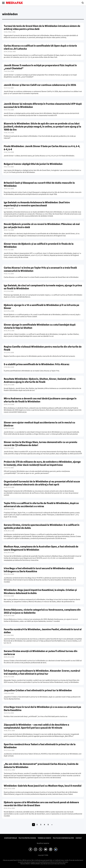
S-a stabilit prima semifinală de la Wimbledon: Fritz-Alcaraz (37, 364)
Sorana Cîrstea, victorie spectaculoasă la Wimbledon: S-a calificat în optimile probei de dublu (42, 526)
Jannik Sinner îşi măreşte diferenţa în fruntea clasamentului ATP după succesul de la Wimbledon (43, 105)
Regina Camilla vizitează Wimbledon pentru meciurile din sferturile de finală (43, 348)
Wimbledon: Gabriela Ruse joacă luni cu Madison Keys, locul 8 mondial (43, 786)
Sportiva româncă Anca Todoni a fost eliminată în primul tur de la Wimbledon (40, 746)
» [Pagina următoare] (52, 825)
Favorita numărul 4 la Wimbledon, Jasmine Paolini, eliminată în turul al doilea (43, 631)
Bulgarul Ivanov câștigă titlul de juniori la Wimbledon (33, 164)
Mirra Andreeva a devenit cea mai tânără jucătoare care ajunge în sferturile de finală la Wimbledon (40, 400)
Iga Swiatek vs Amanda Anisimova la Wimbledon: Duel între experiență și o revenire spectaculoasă (37, 204)
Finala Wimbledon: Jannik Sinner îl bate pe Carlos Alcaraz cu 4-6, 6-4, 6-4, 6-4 (42, 148)
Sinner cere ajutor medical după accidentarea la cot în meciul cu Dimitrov (39, 424)
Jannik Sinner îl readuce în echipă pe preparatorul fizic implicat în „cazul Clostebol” (40, 67)
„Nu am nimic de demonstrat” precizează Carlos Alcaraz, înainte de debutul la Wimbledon (41, 765)
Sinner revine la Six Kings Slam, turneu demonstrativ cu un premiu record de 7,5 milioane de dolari (41, 444)
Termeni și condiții (44, 838)
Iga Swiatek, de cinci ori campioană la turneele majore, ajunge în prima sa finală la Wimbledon (43, 287)
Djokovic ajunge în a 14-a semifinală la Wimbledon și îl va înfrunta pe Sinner (41, 307)
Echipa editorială (11, 838)
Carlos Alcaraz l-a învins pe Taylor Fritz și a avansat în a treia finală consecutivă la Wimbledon (40, 269)
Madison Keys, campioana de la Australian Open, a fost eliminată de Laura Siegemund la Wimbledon (41, 548)
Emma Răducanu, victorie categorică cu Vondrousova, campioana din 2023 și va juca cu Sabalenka (42, 611)
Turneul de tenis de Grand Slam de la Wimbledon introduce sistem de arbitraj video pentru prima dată (42, 27)
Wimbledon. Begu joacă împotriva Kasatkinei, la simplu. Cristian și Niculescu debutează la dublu (40, 591)
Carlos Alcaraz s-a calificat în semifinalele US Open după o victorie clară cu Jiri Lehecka (40, 47)
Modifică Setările (43, 843)
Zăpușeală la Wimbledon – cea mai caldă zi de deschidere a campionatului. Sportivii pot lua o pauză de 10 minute (36, 726)
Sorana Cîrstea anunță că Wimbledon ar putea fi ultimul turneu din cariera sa (41, 653)
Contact (79, 838)
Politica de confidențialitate (63, 838)
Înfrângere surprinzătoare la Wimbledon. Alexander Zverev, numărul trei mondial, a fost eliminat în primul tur (42, 672)
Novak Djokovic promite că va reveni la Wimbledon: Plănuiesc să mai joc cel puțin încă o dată (42, 226)
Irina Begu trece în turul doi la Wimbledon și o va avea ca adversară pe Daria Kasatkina (42, 708)
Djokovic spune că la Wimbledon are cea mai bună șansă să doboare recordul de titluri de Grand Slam (41, 804)
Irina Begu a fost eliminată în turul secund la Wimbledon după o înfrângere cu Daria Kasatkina (39, 570)
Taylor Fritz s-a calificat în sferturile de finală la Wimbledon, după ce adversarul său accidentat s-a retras (41, 505)
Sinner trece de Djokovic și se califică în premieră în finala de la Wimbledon (39, 245)
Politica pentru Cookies (27, 838)
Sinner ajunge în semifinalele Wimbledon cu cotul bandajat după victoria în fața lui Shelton (40, 326)
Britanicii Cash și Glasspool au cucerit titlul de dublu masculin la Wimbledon (39, 184)
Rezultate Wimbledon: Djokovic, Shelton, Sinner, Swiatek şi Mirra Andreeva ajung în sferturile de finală (40, 380)
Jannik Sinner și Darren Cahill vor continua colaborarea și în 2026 (40, 85)
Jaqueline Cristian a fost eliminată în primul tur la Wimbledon (38, 690)
